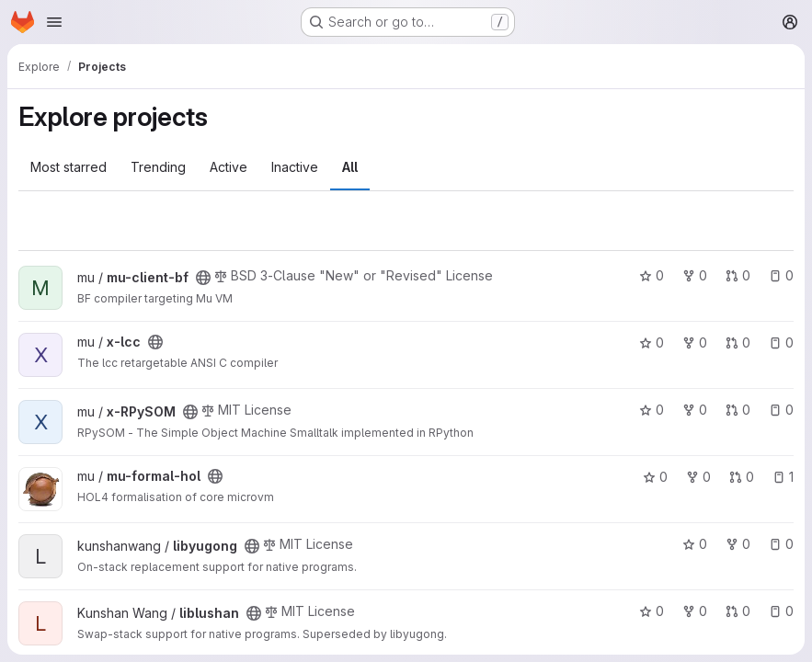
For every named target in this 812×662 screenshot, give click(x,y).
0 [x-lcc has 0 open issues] (781, 342)
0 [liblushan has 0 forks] (695, 611)
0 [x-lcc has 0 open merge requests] (738, 342)
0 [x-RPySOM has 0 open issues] (781, 410)
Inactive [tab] (295, 167)
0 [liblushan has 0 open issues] (781, 611)
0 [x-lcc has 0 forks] (695, 342)
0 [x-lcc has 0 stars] (652, 342)
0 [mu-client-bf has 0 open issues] (781, 275)
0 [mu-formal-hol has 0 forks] (698, 477)
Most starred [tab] (69, 167)
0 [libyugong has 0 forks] (738, 544)
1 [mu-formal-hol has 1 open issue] (783, 477)
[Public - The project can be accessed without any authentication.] (203, 278)
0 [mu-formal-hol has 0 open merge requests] (742, 477)
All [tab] (350, 167)
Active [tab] (229, 167)
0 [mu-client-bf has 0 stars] (652, 275)
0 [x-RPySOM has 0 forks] (695, 410)
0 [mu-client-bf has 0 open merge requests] (738, 275)
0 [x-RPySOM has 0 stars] (652, 410)
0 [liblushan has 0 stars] (652, 611)
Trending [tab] (158, 167)
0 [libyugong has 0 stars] (695, 544)
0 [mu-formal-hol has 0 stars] (655, 477)
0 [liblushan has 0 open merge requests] (738, 611)
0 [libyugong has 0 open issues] (781, 544)
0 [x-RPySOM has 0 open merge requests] (738, 410)
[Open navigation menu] (54, 22)
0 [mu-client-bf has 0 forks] (695, 275)
